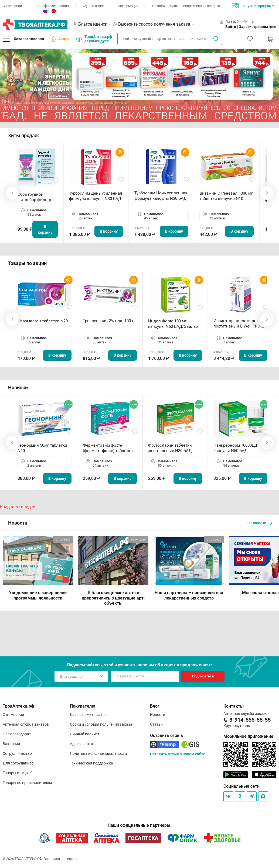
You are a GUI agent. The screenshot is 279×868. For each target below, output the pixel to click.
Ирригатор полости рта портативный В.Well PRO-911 (237, 324)
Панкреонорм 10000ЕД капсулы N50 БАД (235, 448)
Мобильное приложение (248, 736)
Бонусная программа (254, 6)
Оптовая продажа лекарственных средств (186, 6)
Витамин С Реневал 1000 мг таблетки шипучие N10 (226, 196)
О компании (12, 6)
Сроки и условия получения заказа (101, 724)
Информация (128, 6)
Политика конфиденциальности (98, 753)
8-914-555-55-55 (250, 720)
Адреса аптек (93, 6)
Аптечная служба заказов (26, 724)
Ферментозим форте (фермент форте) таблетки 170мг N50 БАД (108, 448)
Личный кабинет (85, 734)
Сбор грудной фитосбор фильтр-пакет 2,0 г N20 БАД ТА (36, 197)
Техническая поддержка (91, 763)
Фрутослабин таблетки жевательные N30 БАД (170, 448)
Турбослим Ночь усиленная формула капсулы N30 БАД (161, 196)
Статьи (156, 724)
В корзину (45, 229)
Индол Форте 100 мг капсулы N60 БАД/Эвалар (173, 324)
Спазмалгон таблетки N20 (43, 321)
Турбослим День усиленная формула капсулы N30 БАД (96, 196)
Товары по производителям (27, 783)
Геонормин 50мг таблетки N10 (42, 448)
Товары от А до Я (18, 773)
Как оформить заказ (52, 6)
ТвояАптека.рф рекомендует (94, 39)
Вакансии (11, 744)
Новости (158, 715)
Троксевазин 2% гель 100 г (108, 321)
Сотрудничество (17, 753)
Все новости (259, 523)
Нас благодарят (17, 734)
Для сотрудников (18, 763)
